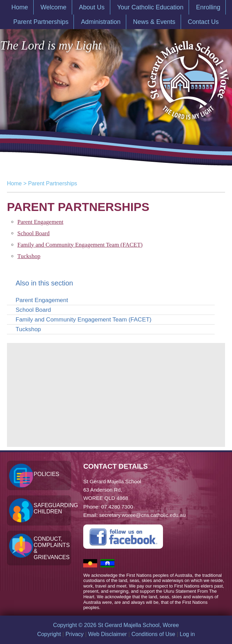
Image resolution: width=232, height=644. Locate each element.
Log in (187, 634)
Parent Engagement (40, 222)
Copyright (49, 634)
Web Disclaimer (108, 634)
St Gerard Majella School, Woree (188, 77)
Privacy (75, 634)
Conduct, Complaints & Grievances (52, 548)
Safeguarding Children (52, 508)
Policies (46, 474)
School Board (33, 233)
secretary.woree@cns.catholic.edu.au (142, 515)
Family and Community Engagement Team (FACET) (80, 245)
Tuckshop (29, 256)
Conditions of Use (153, 634)
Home (14, 183)
